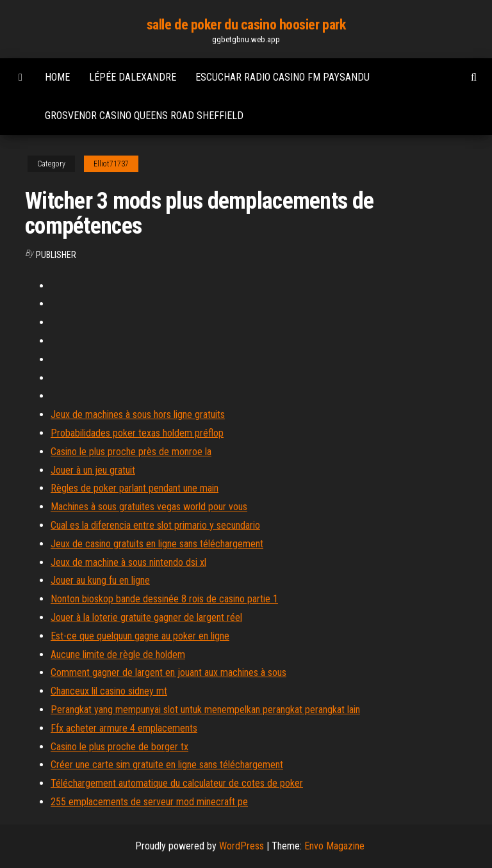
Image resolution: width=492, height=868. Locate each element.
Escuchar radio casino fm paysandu (283, 77)
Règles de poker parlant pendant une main (135, 488)
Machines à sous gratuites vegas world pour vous (149, 507)
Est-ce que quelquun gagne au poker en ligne (140, 636)
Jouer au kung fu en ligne (100, 580)
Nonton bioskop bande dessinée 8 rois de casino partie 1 (164, 599)
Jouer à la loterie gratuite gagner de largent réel (146, 617)
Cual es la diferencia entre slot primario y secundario (155, 525)
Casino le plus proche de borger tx (119, 747)
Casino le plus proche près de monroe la (131, 452)
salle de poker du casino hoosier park (246, 25)
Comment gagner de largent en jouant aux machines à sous (168, 672)
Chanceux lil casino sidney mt (109, 691)
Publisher (56, 255)
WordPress (242, 846)
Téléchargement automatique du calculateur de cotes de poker (177, 783)
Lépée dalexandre (133, 77)
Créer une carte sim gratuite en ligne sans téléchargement (167, 765)
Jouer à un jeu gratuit (93, 470)
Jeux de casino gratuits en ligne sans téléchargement (157, 544)
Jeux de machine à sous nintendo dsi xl (128, 562)
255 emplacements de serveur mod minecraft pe (149, 802)
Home (57, 77)
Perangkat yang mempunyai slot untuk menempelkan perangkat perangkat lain (205, 710)
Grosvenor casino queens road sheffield (144, 116)
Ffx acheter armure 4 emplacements (124, 728)
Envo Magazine (334, 846)
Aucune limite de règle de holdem (118, 655)
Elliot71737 (111, 164)
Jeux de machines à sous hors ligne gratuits (138, 414)
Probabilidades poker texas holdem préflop (137, 433)
